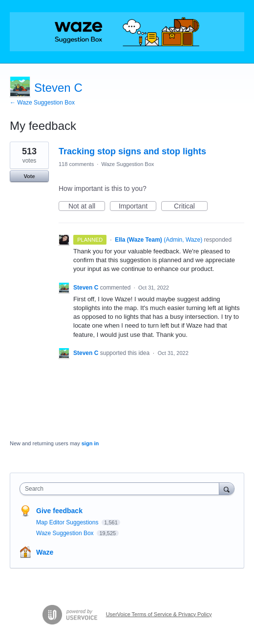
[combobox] (122, 489)
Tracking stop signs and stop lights (132, 151)
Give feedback (59, 511)
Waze (45, 552)
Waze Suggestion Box (127, 164)
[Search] (227, 488)
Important (138, 207)
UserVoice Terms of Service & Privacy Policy (159, 614)
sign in (90, 443)
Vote (29, 176)
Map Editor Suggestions (68, 522)
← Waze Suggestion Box (42, 103)
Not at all (87, 207)
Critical (191, 207)
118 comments (76, 164)
